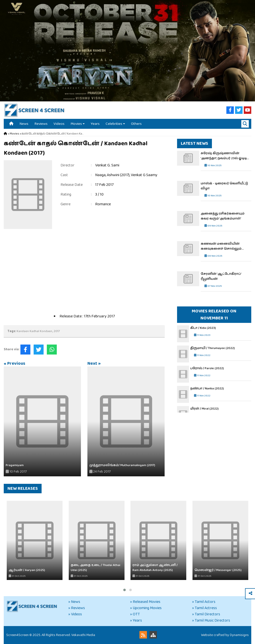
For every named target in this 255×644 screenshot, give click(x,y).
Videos (59, 124)
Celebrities (114, 124)
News (24, 124)
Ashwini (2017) (118, 175)
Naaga (100, 175)
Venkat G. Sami (107, 165)
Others (136, 124)
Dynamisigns (239, 635)
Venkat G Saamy (144, 175)
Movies (76, 124)
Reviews (41, 124)
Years (95, 124)
